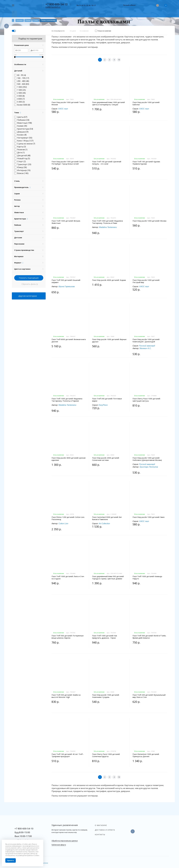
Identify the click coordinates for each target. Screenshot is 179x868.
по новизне (84, 31)
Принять (11, 860)
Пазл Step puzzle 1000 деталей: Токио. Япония (68, 103)
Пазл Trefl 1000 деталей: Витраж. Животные (66, 222)
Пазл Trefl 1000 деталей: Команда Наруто (147, 578)
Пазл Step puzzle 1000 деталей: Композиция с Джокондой (146, 340)
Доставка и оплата (105, 830)
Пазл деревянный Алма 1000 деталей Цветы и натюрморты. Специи (108, 103)
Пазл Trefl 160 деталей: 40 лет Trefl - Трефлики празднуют (68, 755)
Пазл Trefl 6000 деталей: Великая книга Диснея (69, 340)
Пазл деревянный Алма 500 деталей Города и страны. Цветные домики (108, 578)
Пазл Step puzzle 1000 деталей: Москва (149, 221)
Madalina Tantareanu (108, 227)
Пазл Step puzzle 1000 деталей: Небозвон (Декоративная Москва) (147, 459)
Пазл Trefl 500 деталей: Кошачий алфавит (66, 281)
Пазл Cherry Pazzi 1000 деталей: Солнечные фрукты (106, 755)
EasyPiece (103, 405)
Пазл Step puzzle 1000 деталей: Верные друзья (109, 340)
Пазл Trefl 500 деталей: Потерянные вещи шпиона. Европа (68, 637)
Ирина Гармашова (67, 287)
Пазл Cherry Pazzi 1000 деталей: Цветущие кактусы (146, 400)
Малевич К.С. (145, 348)
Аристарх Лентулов (149, 467)
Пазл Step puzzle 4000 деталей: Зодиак (109, 280)
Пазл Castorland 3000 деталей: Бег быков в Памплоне (107, 518)
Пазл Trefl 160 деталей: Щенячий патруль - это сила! (107, 163)
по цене (73, 31)
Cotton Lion (63, 524)
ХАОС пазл (63, 109)
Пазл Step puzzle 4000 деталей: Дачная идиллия (69, 459)
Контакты (100, 835)
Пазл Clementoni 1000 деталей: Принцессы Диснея (146, 755)
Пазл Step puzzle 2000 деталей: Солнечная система (106, 459)
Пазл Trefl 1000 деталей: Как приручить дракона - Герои (105, 637)
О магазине (101, 825)
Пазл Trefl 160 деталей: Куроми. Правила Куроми (146, 163)
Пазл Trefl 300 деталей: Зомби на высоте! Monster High (66, 696)
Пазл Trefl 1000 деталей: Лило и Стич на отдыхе (68, 578)
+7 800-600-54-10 (57, 4)
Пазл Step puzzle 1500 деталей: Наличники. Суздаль (106, 696)
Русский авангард (147, 346)
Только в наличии (104, 31)
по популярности (58, 31)
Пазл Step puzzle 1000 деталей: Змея (148, 517)
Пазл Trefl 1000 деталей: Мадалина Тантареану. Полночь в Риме (107, 222)
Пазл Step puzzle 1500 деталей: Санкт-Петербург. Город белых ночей (68, 163)
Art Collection (104, 524)
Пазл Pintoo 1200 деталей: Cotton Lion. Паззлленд (68, 518)
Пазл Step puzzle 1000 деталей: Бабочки (146, 103)
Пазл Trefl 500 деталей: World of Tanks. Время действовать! (149, 637)
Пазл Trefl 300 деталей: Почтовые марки (107, 400)
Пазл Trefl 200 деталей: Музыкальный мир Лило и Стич (149, 696)
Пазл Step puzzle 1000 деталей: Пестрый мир (146, 281)
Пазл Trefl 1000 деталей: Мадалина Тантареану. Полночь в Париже (67, 400)
